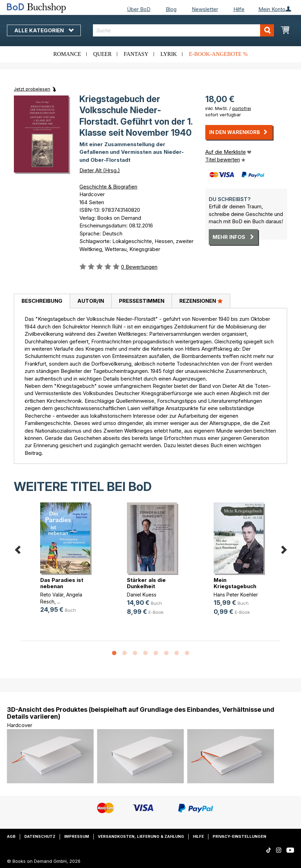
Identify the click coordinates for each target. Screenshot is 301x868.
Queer (102, 54)
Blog (171, 9)
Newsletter (205, 9)
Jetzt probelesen (32, 89)
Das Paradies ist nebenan (62, 583)
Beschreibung (42, 301)
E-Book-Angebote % (218, 54)
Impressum (77, 836)
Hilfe (239, 9)
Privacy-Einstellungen (239, 836)
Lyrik (169, 54)
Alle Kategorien (44, 30)
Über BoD (139, 9)
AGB (11, 836)
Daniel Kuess (142, 595)
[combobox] (183, 30)
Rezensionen (201, 301)
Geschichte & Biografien (108, 187)
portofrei (242, 108)
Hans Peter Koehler (236, 595)
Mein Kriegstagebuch (235, 583)
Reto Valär (52, 595)
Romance (67, 54)
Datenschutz (40, 836)
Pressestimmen (142, 301)
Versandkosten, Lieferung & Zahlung (141, 836)
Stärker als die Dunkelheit (146, 583)
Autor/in (91, 301)
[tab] (42, 301)
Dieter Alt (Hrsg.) (100, 170)
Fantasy (136, 54)
